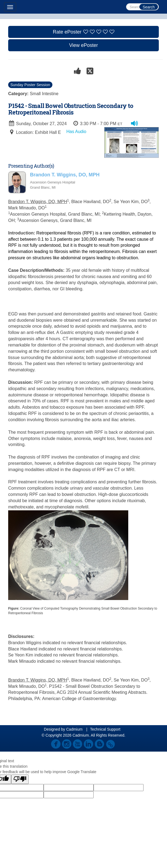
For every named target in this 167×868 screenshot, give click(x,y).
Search (149, 7)
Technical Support (105, 729)
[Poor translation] (20, 779)
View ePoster (83, 45)
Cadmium (74, 729)
